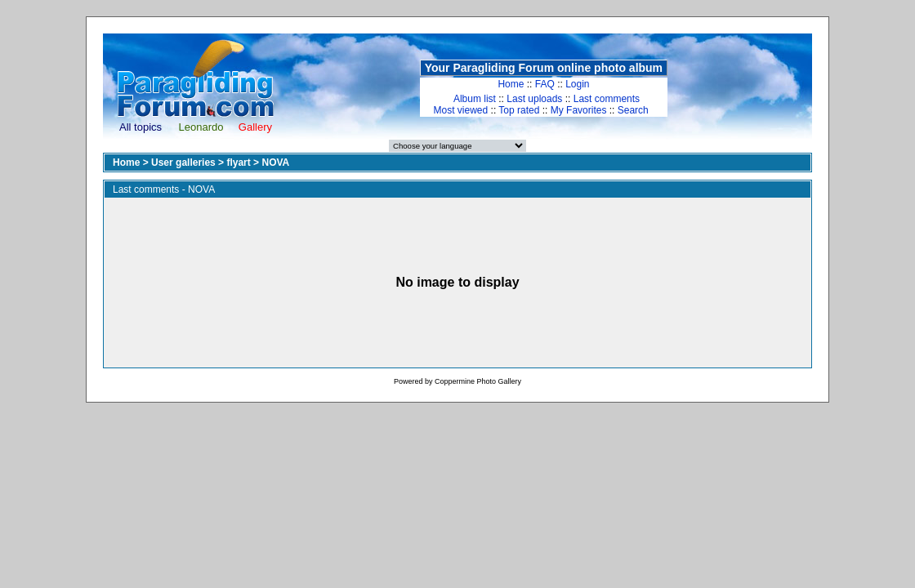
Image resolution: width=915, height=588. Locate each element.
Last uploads (534, 99)
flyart (238, 163)
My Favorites (579, 110)
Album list (475, 99)
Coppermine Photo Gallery (478, 381)
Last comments (607, 99)
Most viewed (461, 110)
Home (511, 84)
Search (633, 110)
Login (577, 84)
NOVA (275, 163)
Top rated (519, 110)
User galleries (183, 163)
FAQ (545, 84)
